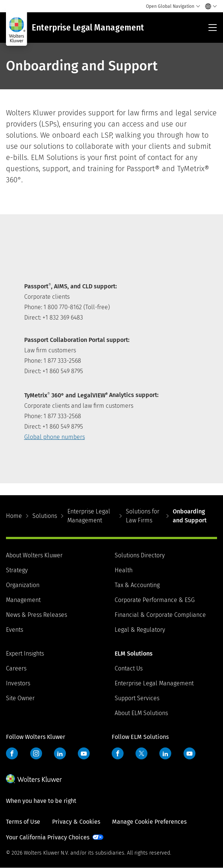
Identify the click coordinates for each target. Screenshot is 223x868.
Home (14, 516)
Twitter (141, 753)
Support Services (137, 698)
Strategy (17, 570)
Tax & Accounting (137, 585)
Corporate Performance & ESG (155, 600)
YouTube (84, 753)
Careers (16, 668)
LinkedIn (60, 753)
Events (15, 630)
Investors (18, 683)
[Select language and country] (209, 6)
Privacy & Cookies (76, 822)
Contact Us (129, 668)
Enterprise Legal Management (89, 516)
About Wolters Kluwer (34, 555)
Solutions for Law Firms (143, 516)
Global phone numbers (55, 437)
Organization (23, 585)
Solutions (45, 516)
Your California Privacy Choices (48, 837)
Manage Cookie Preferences (149, 822)
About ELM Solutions (141, 713)
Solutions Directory (140, 555)
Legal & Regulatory (140, 630)
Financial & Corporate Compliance (160, 615)
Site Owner (20, 698)
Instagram (36, 753)
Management (23, 600)
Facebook (12, 753)
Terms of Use (23, 822)
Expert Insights (25, 654)
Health (124, 570)
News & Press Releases (36, 615)
